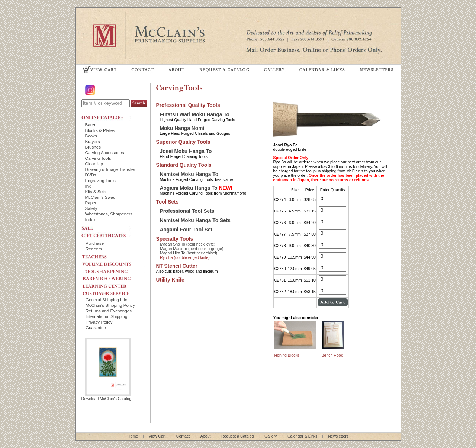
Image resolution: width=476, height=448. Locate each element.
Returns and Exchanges (109, 311)
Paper (91, 203)
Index (90, 219)
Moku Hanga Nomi (182, 128)
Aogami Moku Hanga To (196, 188)
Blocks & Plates (100, 130)
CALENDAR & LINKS (322, 69)
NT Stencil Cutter (177, 266)
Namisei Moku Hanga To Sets (195, 220)
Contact (183, 436)
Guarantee (96, 327)
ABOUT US (177, 69)
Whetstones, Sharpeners (109, 214)
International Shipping (106, 316)
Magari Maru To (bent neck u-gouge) (192, 249)
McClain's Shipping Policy (110, 305)
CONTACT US (143, 69)
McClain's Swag (100, 197)
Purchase (95, 243)
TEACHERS (113, 255)
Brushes (93, 147)
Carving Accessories (105, 152)
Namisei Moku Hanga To (189, 174)
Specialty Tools (175, 239)
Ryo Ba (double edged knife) (185, 257)
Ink (88, 186)
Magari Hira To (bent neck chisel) (189, 253)
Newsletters (338, 436)
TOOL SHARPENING (113, 269)
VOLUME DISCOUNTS (113, 262)
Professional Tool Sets (187, 211)
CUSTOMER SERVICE (113, 292)
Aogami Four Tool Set (186, 230)
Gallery (271, 436)
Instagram (91, 90)
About (206, 436)
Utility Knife (170, 280)
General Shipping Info (106, 300)
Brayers (93, 141)
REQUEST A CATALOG (224, 69)
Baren (91, 125)
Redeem (94, 249)
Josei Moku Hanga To (186, 151)
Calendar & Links (302, 436)
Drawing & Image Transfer (110, 169)
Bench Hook (332, 355)
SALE (106, 227)
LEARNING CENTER (113, 284)
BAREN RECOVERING (113, 277)
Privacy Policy (99, 322)
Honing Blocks (287, 355)
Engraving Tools (100, 180)
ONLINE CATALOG (106, 117)
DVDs (91, 175)
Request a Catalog (237, 436)
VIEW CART (100, 69)
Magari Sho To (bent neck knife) (188, 244)
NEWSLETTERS (376, 69)
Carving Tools (98, 158)
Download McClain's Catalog (107, 396)
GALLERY (274, 69)
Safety (91, 208)
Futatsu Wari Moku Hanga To (195, 115)
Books (91, 136)
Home (133, 436)
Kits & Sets (96, 191)
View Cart (157, 436)
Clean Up (94, 164)
